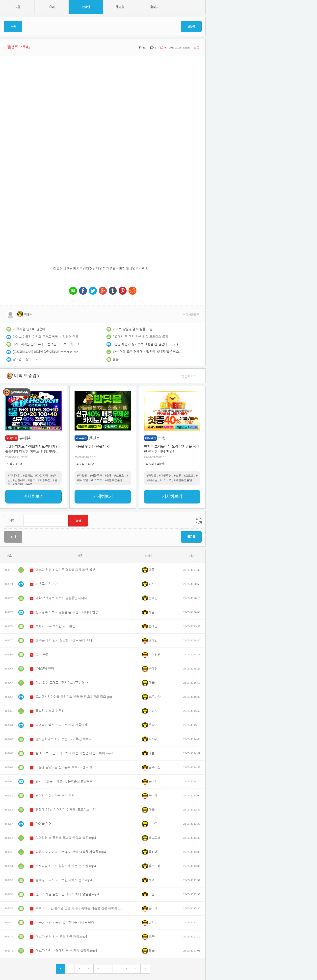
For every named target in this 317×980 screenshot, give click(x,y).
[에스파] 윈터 (45, 669)
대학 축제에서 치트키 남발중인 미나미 (61, 598)
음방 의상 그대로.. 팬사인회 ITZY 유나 (62, 683)
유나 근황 (42, 655)
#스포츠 (119, 476)
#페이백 (18, 485)
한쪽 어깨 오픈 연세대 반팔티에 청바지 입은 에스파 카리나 (147, 352)
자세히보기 (33, 497)
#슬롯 (108, 476)
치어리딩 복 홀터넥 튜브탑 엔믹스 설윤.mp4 (66, 838)
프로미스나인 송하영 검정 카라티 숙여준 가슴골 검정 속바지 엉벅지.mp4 (79, 908)
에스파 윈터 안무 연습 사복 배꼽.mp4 (61, 937)
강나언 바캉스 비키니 (27, 359)
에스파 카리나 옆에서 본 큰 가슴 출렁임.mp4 (66, 951)
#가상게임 (41, 476)
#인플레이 (19, 480)
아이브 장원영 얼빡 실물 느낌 (132, 329)
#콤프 (32, 480)
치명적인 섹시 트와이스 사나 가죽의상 (61, 725)
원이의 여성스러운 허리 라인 (55, 796)
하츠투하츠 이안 (47, 584)
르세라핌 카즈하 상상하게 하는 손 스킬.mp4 (66, 866)
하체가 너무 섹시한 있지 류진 (55, 626)
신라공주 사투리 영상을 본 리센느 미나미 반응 (67, 612)
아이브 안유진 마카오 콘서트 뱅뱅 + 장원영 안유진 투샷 (47, 337)
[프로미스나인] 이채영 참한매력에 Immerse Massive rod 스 (47, 352)
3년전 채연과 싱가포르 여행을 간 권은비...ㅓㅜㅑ (146, 344)
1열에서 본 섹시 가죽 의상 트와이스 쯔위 (140, 337)
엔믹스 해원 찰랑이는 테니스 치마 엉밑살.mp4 (67, 894)
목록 (13, 26)
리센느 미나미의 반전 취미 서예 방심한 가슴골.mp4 (71, 852)
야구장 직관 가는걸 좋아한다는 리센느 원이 (65, 922)
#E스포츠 (96, 480)
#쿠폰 (29, 485)
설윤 (116, 359)
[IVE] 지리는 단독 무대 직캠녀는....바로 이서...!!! (47, 344)
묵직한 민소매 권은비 (31, 329)
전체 (13, 537)
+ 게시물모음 (191, 314)
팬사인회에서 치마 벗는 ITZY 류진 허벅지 (64, 739)
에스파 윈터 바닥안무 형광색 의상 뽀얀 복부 (65, 570)
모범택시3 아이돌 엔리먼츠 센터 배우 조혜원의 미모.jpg (74, 697)
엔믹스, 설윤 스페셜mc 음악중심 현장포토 (64, 781)
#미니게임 (14, 476)
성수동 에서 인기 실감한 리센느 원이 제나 (64, 640)
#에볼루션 (44, 480)
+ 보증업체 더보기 (188, 376)
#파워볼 (82, 476)
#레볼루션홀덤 (114, 480)
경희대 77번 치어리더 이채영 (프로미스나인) (66, 810)
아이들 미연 (44, 824)
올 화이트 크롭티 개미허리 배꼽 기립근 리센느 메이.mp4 (74, 753)
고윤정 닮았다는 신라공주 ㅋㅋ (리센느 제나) (66, 767)
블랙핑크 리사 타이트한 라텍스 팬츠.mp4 (64, 880)
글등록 (191, 26)
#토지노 (28, 476)
